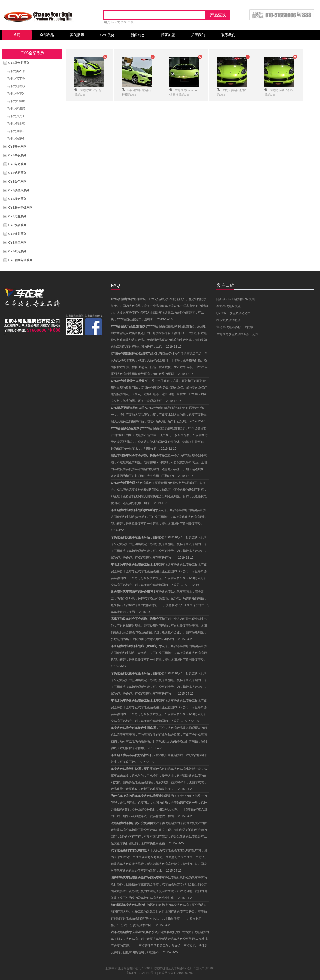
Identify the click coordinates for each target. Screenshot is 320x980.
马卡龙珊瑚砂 (16, 86)
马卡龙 (115, 22)
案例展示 (77, 35)
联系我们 (228, 35)
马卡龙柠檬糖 (16, 101)
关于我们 (198, 35)
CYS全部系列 (33, 53)
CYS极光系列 (18, 199)
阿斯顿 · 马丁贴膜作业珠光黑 (236, 299)
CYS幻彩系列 (18, 216)
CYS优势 (108, 35)
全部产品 (47, 35)
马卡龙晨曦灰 (16, 131)
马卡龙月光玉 (16, 116)
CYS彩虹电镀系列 (21, 260)
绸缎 (124, 22)
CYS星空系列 (18, 243)
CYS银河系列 (18, 251)
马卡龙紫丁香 (16, 79)
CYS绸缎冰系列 (19, 190)
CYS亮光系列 (18, 147)
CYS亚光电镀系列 (21, 208)
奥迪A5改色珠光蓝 (229, 306)
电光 (107, 22)
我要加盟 (168, 35)
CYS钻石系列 (18, 173)
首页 (17, 35)
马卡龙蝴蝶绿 (16, 109)
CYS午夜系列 (18, 155)
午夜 (131, 22)
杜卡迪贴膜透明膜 (228, 320)
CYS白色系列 (18, 182)
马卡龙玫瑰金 (16, 139)
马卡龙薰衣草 (16, 71)
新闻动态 (138, 35)
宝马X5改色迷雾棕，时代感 (235, 327)
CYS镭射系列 (18, 234)
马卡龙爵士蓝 (16, 124)
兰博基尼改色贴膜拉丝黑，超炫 (237, 334)
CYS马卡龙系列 (19, 63)
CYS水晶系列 (18, 225)
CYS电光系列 (18, 164)
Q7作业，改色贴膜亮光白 (233, 313)
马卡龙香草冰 (16, 94)
